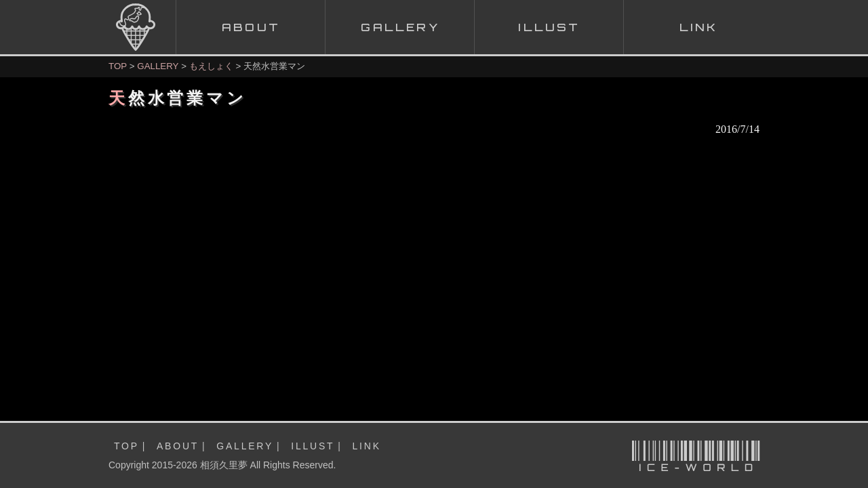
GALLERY (158, 66)
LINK (367, 446)
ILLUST (313, 446)
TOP (118, 66)
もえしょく (211, 66)
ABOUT (178, 446)
